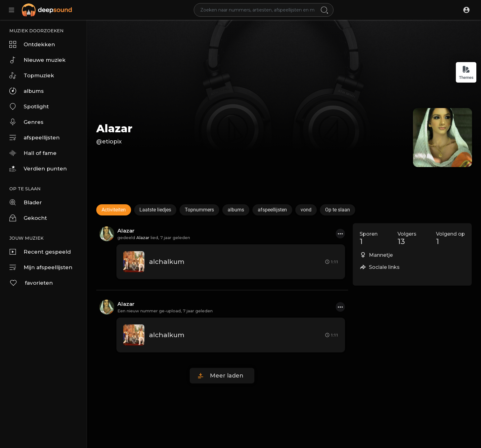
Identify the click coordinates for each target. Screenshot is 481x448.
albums (27, 91)
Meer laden (227, 376)
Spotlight (29, 106)
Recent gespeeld (40, 252)
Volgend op (450, 238)
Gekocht (28, 218)
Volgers (407, 238)
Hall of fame (33, 153)
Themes (466, 72)
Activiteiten (114, 210)
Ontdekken (32, 44)
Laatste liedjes (155, 210)
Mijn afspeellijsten (41, 267)
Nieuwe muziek (37, 60)
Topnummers (199, 210)
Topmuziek (32, 75)
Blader (26, 202)
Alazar (114, 129)
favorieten (31, 283)
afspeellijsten (34, 138)
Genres (26, 122)
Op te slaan (338, 210)
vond (306, 210)
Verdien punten (38, 169)
